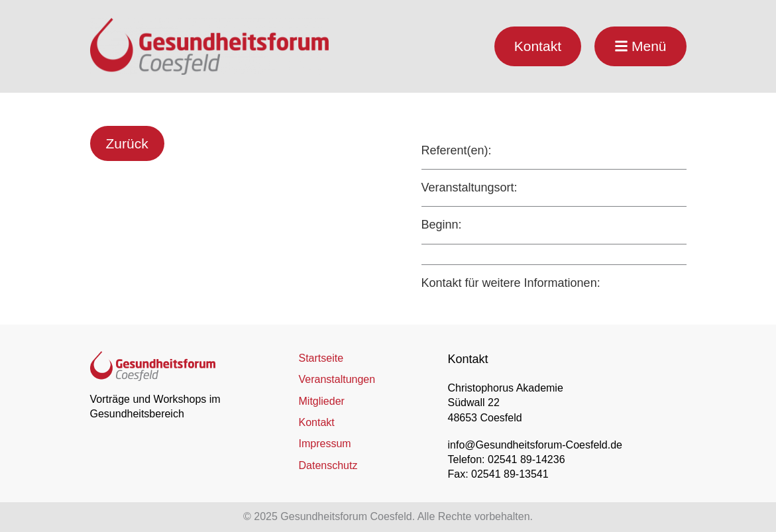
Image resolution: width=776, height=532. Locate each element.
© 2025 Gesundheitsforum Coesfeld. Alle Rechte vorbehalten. (388, 516)
